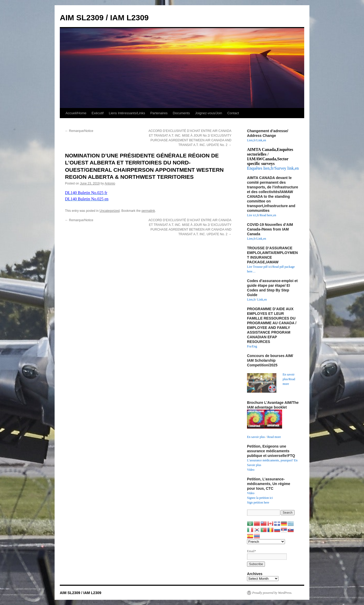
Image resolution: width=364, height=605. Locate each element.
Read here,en (268, 215)
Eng (254, 346)
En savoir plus (256, 437)
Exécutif (97, 113)
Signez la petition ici (260, 498)
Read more (274, 437)
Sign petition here (258, 502)
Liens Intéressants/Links (127, 113)
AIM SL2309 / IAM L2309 (104, 18)
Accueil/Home (76, 113)
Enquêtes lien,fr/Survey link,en (273, 168)
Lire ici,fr (253, 215)
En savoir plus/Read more (289, 379)
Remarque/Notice (79, 131)
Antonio (110, 183)
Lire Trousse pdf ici (259, 267)
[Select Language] (266, 542)
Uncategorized (110, 211)
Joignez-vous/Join (209, 113)
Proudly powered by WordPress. (272, 593)
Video (251, 470)
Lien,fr (251, 140)
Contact (233, 113)
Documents (181, 113)
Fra (249, 346)
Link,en (261, 140)
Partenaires (159, 113)
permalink (148, 211)
